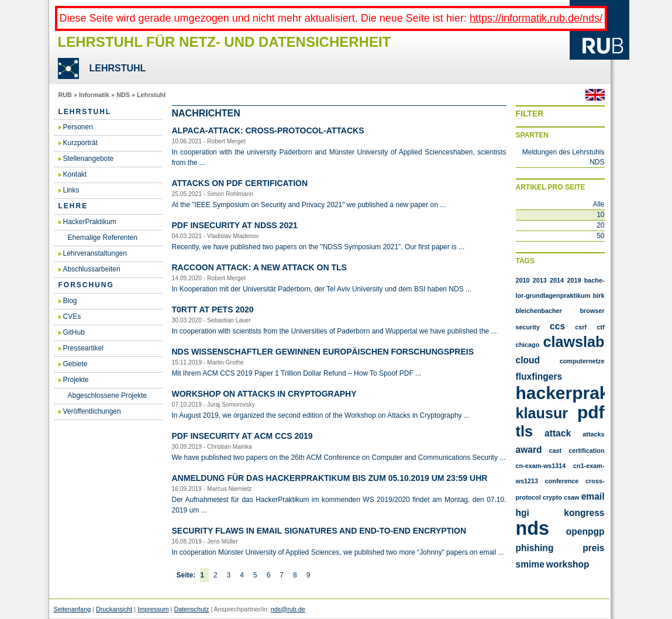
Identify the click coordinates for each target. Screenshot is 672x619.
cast (556, 451)
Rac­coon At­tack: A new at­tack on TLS (259, 267)
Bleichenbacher (539, 311)
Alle (598, 204)
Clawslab (573, 342)
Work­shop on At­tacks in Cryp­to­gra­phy (264, 394)
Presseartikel (83, 348)
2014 (557, 280)
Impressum (153, 609)
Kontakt (75, 174)
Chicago (528, 345)
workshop (568, 564)
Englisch (595, 95)
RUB (65, 95)
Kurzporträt (80, 143)
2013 (540, 280)
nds (533, 528)
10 (600, 215)
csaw (571, 497)
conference (562, 481)
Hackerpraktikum (586, 393)
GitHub (74, 332)
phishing (535, 548)
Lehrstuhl (151, 95)
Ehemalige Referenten (103, 238)
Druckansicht (114, 609)
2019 (574, 280)
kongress (584, 513)
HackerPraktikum (90, 222)
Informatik (94, 95)
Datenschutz (191, 609)
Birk (599, 295)
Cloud (528, 360)
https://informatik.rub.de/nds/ (536, 18)
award (529, 450)
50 (600, 236)
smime (530, 564)
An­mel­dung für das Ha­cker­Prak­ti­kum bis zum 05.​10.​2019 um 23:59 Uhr (330, 478)
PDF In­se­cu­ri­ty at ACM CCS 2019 (242, 436)
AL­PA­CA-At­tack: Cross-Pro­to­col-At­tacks (268, 130)
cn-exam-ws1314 (541, 466)
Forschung (86, 285)
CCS (557, 326)
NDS (123, 95)
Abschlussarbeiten (92, 269)
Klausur (542, 413)
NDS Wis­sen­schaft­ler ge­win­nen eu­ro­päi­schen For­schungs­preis (323, 352)
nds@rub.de (288, 609)
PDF (591, 412)
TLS (524, 431)
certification (586, 451)
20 (600, 225)
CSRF (581, 327)
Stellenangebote (89, 159)
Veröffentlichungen (92, 411)
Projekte (76, 380)
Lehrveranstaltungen (95, 253)
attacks (593, 434)
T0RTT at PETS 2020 (213, 309)
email (593, 496)
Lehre (73, 206)
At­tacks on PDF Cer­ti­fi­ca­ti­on (240, 183)
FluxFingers (539, 376)
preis (593, 548)
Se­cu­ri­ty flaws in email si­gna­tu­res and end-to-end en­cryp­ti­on (319, 531)
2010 (523, 280)
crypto (552, 497)
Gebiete (75, 364)
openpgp (585, 532)
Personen (78, 127)
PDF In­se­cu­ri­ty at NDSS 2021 (235, 225)
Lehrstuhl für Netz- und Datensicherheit (225, 42)
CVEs (72, 317)
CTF (600, 327)
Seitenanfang (73, 609)
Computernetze (582, 361)
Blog (70, 301)
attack (558, 433)
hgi (523, 513)
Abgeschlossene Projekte (107, 396)
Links (71, 190)
